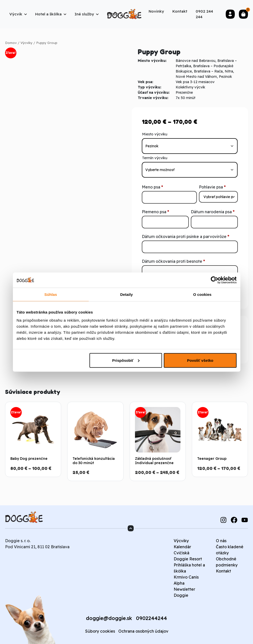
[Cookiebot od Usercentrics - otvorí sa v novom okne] (214, 280)
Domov (11, 43)
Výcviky (26, 43)
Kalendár (182, 547)
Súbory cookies (100, 631)
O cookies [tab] (202, 294)
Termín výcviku (155, 158)
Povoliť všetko (200, 360)
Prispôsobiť (126, 360)
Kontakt (223, 571)
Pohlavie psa (212, 187)
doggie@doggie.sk (109, 618)
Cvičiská (181, 553)
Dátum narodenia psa (213, 212)
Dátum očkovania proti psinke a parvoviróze (186, 236)
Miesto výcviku (155, 134)
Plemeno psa (155, 212)
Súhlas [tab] (51, 294)
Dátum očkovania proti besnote (173, 261)
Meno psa (152, 187)
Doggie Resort (188, 559)
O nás (221, 541)
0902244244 (152, 618)
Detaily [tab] (127, 294)
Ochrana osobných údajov (143, 631)
